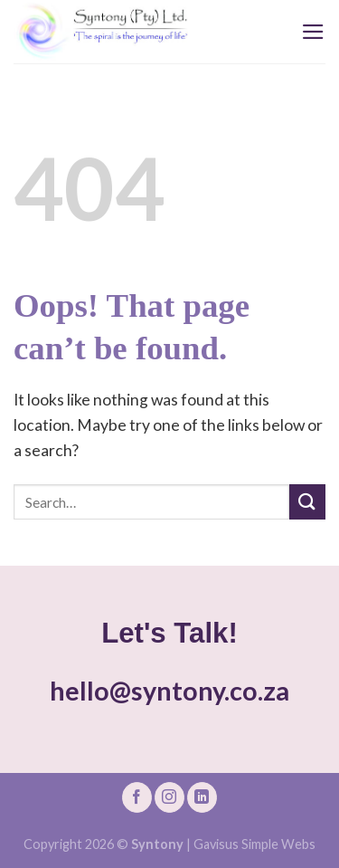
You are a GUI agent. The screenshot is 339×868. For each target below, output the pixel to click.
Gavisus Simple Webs (254, 844)
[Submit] (307, 502)
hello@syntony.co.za (169, 691)
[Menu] (313, 32)
